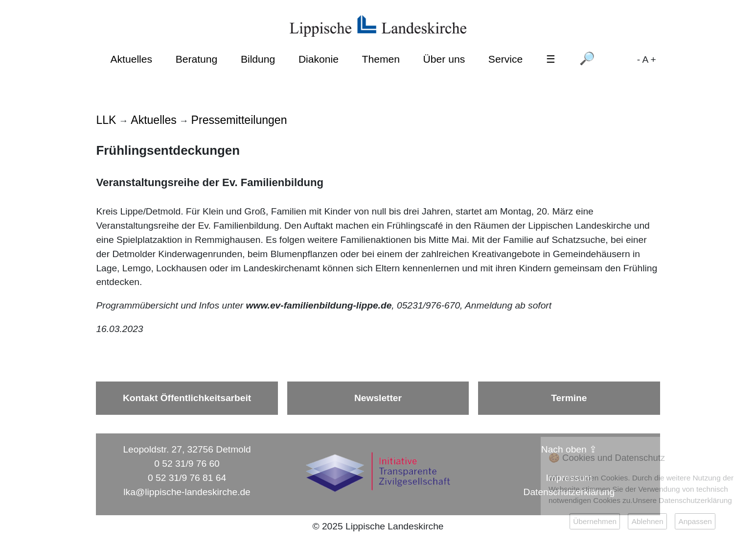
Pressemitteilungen (239, 120)
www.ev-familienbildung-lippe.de (319, 305)
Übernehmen (595, 521)
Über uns (444, 59)
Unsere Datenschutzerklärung (682, 500)
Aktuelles (131, 59)
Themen (381, 59)
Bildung (258, 59)
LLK (106, 120)
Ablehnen (648, 521)
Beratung (197, 59)
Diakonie (319, 59)
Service (505, 59)
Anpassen (695, 521)
